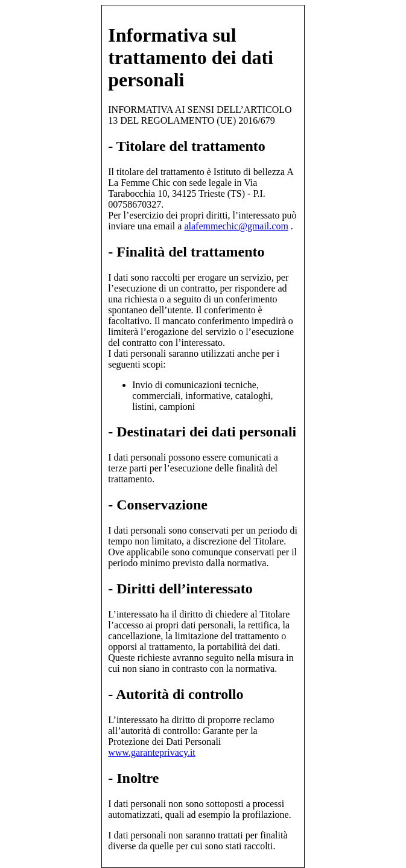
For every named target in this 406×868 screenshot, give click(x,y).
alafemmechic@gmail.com (236, 226)
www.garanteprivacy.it (152, 752)
